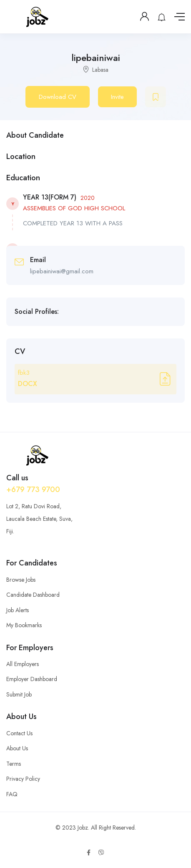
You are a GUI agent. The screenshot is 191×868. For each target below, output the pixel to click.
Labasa (100, 70)
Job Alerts (18, 610)
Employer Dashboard (32, 679)
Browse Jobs (21, 580)
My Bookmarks (24, 625)
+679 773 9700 (33, 490)
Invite (117, 97)
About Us (17, 748)
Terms (14, 764)
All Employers (23, 664)
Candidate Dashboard (33, 595)
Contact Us (19, 733)
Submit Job (19, 694)
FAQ (12, 794)
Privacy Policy (23, 779)
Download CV (58, 97)
